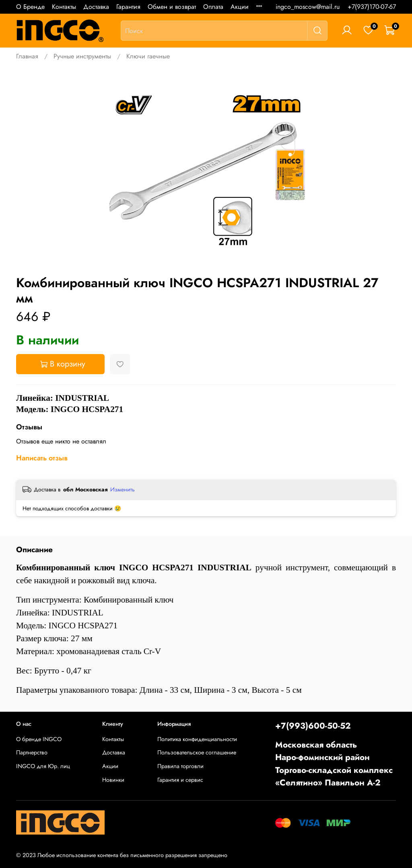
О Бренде (30, 7)
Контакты (64, 7)
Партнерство (32, 752)
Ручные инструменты (82, 56)
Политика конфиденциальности (197, 739)
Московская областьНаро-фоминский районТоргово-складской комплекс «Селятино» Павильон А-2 (334, 764)
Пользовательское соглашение (197, 752)
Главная (27, 56)
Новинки (113, 780)
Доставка (96, 7)
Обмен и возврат (172, 7)
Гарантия (128, 7)
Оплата (213, 7)
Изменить (123, 489)
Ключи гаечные (148, 56)
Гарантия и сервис (180, 780)
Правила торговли (180, 766)
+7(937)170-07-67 (372, 7)
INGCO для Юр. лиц (43, 766)
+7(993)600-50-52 (313, 726)
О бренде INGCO (39, 739)
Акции (240, 7)
